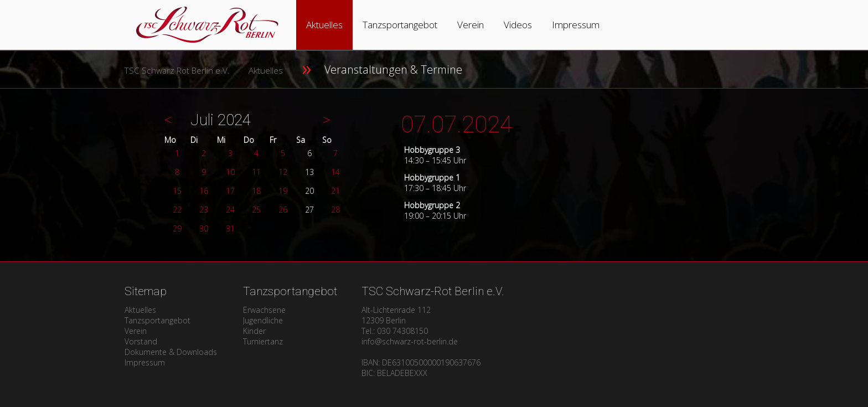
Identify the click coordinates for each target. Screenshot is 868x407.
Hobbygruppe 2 (432, 205)
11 (256, 172)
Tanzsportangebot (400, 25)
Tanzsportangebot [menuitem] (157, 320)
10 (230, 172)
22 (177, 210)
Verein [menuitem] (136, 331)
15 (177, 191)
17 (230, 191)
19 (283, 191)
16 (204, 191)
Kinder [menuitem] (254, 331)
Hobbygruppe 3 (432, 150)
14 (335, 172)
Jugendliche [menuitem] (263, 320)
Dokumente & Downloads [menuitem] (171, 352)
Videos (518, 25)
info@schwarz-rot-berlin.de (410, 341)
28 (335, 210)
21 (335, 191)
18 (256, 191)
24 (230, 210)
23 (204, 210)
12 (283, 172)
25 (256, 210)
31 (230, 228)
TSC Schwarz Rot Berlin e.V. (177, 71)
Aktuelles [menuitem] (140, 310)
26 (283, 210)
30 (204, 228)
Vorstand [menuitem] (141, 341)
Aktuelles (324, 25)
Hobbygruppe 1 (432, 177)
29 (177, 228)
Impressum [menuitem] (145, 362)
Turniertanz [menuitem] (263, 341)
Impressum (576, 25)
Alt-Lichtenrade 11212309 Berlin (396, 315)
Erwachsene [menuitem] (264, 310)
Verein (471, 25)
